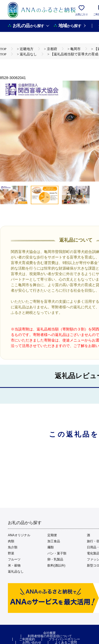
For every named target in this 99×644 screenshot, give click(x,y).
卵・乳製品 (55, 559)
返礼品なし (16, 572)
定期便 (52, 535)
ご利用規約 (27, 639)
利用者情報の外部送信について (50, 636)
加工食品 (54, 541)
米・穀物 (14, 565)
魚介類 (13, 547)
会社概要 (49, 633)
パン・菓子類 (57, 553)
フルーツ (14, 559)
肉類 (11, 541)
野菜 (11, 553)
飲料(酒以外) (56, 565)
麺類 (51, 547)
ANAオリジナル (19, 535)
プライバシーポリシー (64, 639)
